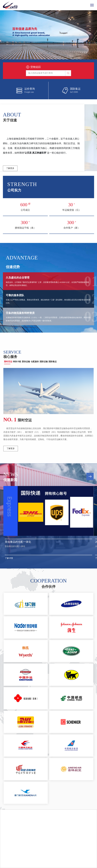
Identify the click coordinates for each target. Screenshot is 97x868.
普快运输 (26, 362)
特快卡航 (17, 362)
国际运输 (44, 362)
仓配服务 (35, 362)
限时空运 (8, 362)
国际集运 (53, 362)
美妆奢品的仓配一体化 (18, 542)
